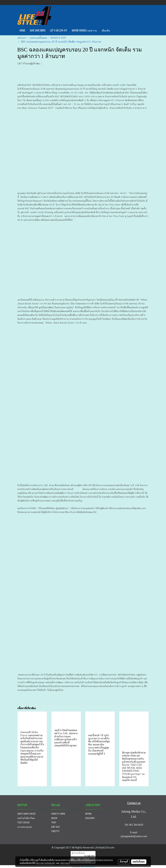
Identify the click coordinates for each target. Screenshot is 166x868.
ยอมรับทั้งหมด (139, 862)
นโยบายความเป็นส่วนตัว (45, 863)
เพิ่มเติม (106, 30)
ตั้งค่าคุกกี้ (124, 862)
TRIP (54, 823)
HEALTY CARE (58, 814)
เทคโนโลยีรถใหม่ (26, 818)
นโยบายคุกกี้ (65, 863)
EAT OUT (56, 827)
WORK (88, 814)
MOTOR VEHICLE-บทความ (84, 30)
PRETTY (55, 831)
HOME (22, 30)
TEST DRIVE (23, 823)
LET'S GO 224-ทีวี (59, 30)
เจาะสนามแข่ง (25, 827)
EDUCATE (90, 818)
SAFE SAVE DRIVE (38, 30)
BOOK (54, 818)
